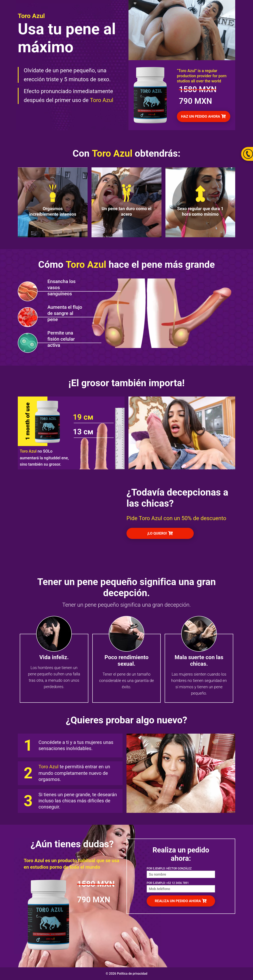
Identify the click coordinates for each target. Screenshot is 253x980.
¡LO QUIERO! (158, 533)
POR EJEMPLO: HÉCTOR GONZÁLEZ (169, 868)
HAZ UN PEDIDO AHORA (201, 116)
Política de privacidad (132, 974)
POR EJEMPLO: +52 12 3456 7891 (168, 883)
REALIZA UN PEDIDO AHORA (178, 901)
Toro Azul (102, 100)
